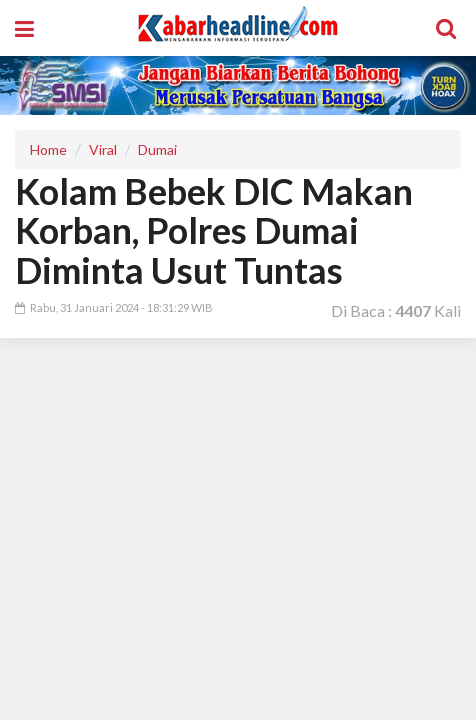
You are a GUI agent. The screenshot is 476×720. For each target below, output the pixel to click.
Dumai (157, 149)
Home (48, 149)
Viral (103, 149)
